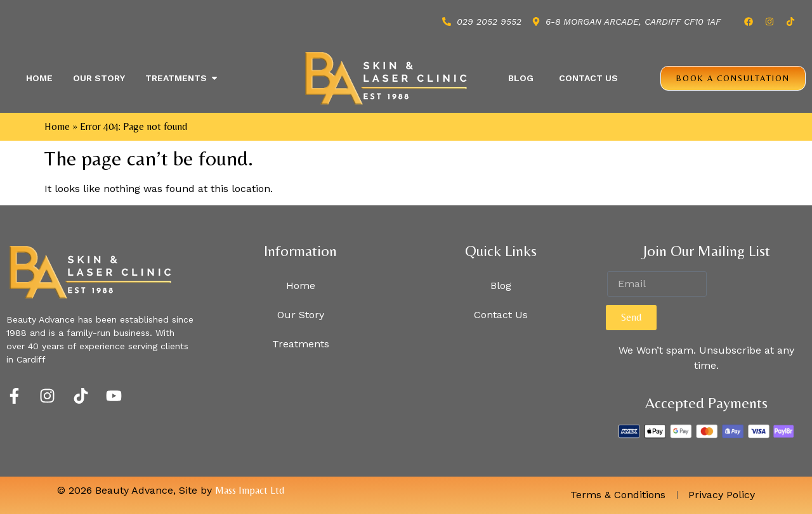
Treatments (301, 344)
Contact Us (588, 78)
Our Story (301, 315)
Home (57, 126)
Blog (521, 78)
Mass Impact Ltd (250, 490)
